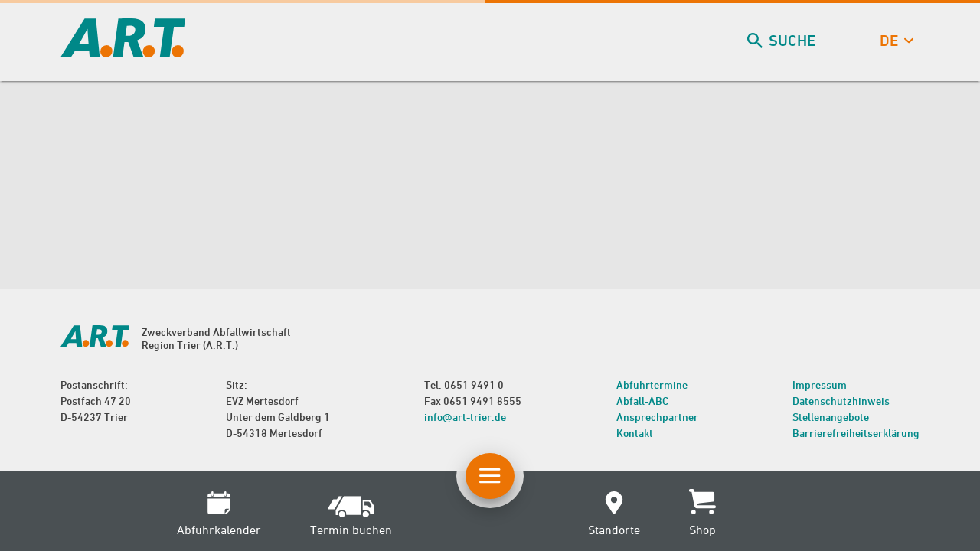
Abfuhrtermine (652, 385)
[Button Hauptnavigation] (490, 476)
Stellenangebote (831, 417)
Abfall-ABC (642, 401)
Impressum (820, 385)
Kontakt (635, 433)
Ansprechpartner (657, 417)
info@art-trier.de (465, 417)
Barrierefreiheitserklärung (856, 433)
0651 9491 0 (474, 385)
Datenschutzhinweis (841, 401)
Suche (783, 41)
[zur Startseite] (123, 52)
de (895, 41)
